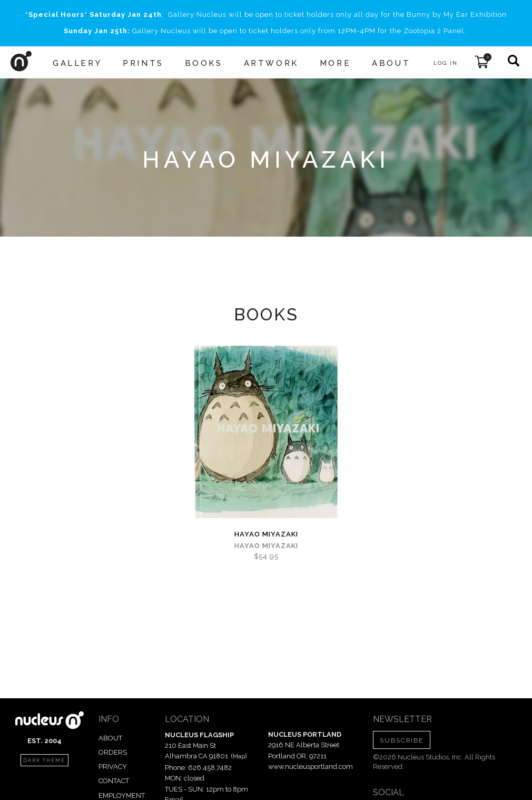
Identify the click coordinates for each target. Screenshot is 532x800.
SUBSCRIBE (402, 740)
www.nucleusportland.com (311, 767)
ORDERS (113, 752)
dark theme (44, 760)
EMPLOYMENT (122, 796)
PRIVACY (113, 767)
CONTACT (114, 781)
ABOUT (110, 738)
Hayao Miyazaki (266, 534)
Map (239, 756)
